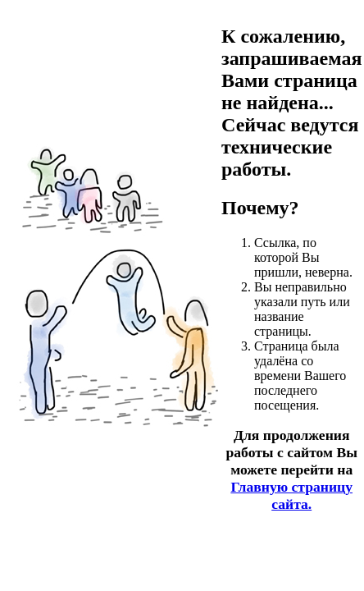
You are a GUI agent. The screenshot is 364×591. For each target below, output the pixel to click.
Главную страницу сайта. (291, 495)
